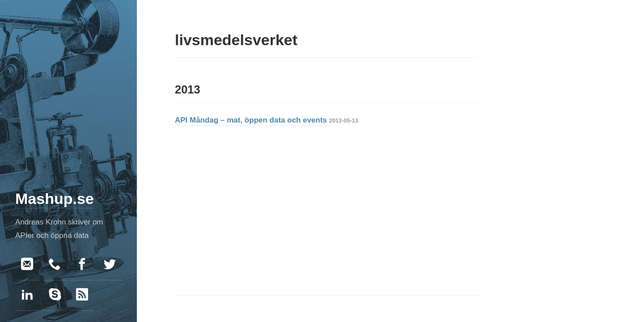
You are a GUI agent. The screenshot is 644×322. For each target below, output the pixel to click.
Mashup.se (55, 199)
